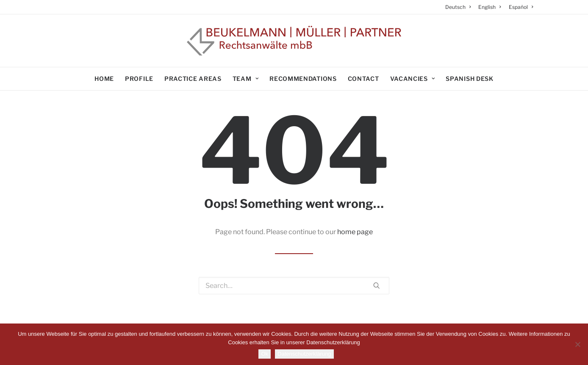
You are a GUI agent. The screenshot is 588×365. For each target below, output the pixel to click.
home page (355, 232)
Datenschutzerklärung (304, 354)
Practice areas (193, 79)
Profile (139, 79)
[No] (577, 344)
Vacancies (413, 79)
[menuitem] (460, 7)
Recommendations (303, 79)
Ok (265, 354)
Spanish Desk (469, 79)
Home (104, 79)
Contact (363, 79)
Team (245, 79)
